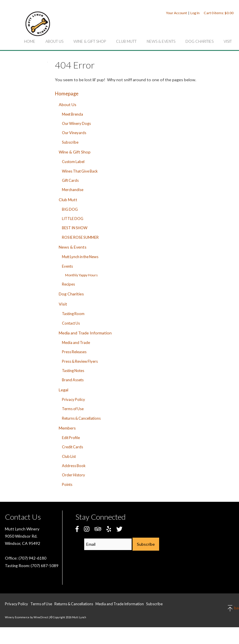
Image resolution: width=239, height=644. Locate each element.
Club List (69, 456)
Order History (73, 475)
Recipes (68, 284)
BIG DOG (70, 209)
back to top (230, 608)
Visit (228, 41)
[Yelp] (109, 529)
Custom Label (73, 162)
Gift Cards (70, 180)
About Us (54, 41)
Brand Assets (73, 380)
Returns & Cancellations (81, 418)
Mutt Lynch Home (38, 24)
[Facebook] (77, 529)
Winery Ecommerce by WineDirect (27, 617)
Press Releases (74, 352)
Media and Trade (76, 343)
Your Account (177, 13)
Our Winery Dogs (76, 123)
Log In (195, 13)
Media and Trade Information (85, 333)
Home (30, 41)
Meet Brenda (72, 114)
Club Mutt (126, 41)
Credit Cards (72, 447)
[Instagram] (87, 529)
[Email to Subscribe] (108, 544)
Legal (64, 390)
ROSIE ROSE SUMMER (80, 237)
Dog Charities (200, 41)
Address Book (74, 466)
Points (67, 484)
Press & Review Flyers (80, 361)
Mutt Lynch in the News (80, 257)
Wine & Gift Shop (90, 41)
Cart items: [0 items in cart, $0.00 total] (219, 13)
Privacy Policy (73, 399)
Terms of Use (73, 409)
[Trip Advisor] (98, 529)
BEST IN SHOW (75, 228)
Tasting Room (73, 314)
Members (67, 428)
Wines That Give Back (80, 171)
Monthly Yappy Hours (81, 275)
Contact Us (71, 323)
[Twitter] (119, 529)
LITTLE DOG (73, 219)
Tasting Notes (73, 371)
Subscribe (70, 142)
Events (67, 266)
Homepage (67, 94)
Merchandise (73, 190)
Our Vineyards (74, 133)
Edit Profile (71, 438)
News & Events (161, 41)
